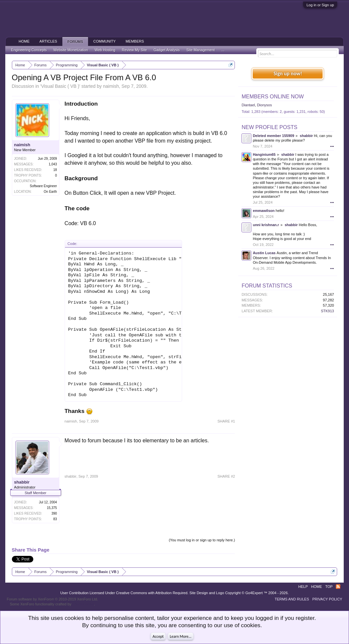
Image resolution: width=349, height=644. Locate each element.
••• (332, 146)
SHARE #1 (226, 421)
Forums (75, 42)
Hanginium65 (264, 154)
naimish (111, 86)
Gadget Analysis (167, 50)
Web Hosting (105, 50)
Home (24, 41)
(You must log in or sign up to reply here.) (202, 540)
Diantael (248, 105)
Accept (158, 636)
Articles (48, 41)
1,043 (53, 164)
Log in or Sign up (320, 5)
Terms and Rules (292, 599)
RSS (338, 587)
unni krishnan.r (266, 225)
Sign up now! (288, 73)
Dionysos (264, 105)
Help (303, 587)
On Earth (50, 192)
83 (55, 519)
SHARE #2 (226, 476)
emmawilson (264, 211)
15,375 (52, 508)
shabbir (22, 482)
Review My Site (135, 50)
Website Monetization (71, 50)
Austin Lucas (264, 253)
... (223, 50)
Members (135, 41)
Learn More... (181, 636)
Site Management (201, 50)
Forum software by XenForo (53, 599)
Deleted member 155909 (273, 136)
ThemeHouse (83, 604)
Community (105, 41)
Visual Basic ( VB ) (60, 86)
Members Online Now (272, 97)
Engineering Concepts (29, 50)
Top (329, 587)
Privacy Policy (327, 599)
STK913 (328, 311)
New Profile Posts (269, 127)
